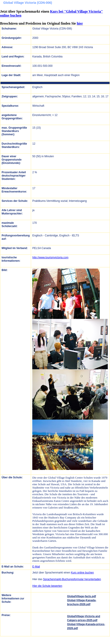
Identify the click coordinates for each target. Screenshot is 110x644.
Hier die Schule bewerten (47, 586)
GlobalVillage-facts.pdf (81, 596)
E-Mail (36, 567)
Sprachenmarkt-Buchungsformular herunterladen (72, 579)
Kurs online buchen (82, 573)
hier (80, 23)
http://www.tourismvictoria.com (50, 257)
